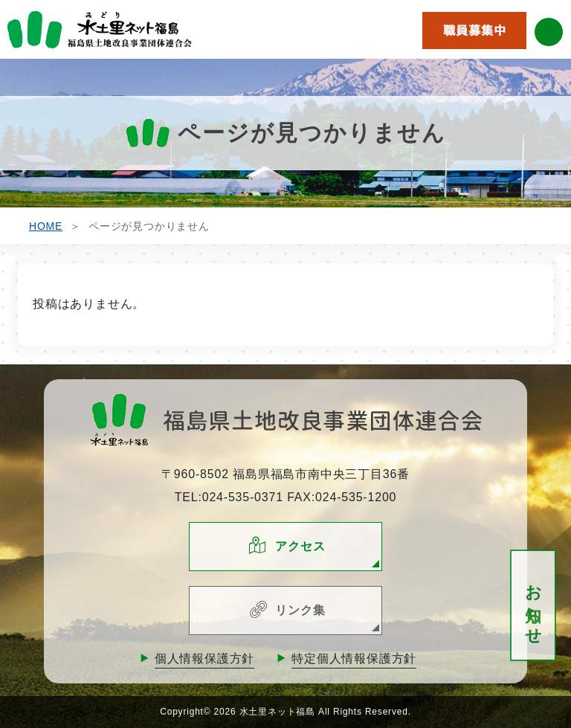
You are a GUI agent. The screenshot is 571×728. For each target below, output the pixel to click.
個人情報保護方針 (204, 658)
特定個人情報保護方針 (354, 658)
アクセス (300, 546)
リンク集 (300, 610)
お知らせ (533, 606)
